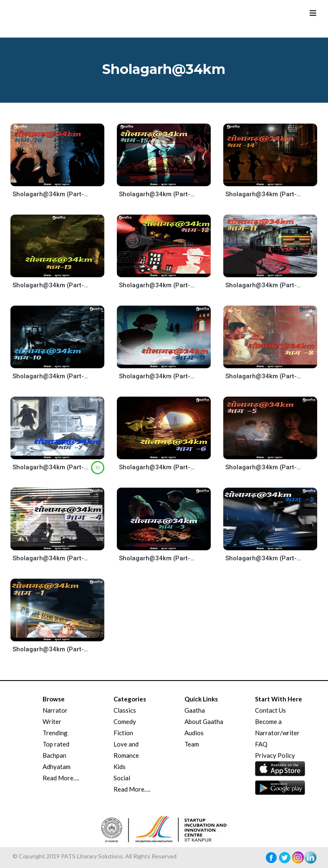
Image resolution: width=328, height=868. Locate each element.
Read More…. (61, 778)
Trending (55, 733)
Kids (120, 767)
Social (122, 778)
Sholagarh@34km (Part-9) (158, 376)
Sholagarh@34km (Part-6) (158, 467)
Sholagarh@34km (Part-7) (51, 467)
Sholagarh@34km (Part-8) (264, 376)
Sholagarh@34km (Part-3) (158, 558)
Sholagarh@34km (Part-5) (264, 467)
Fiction (123, 733)
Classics (125, 710)
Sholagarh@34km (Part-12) (158, 285)
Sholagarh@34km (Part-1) (51, 649)
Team (192, 744)
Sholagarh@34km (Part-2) (264, 558)
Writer (52, 721)
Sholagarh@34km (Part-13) (51, 285)
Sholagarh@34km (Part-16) (51, 194)
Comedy (125, 721)
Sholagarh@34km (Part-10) (51, 376)
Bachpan (54, 755)
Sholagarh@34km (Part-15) (158, 194)
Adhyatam (57, 767)
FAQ (261, 744)
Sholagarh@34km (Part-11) (264, 285)
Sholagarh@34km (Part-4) (51, 558)
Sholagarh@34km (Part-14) (264, 194)
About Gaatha (204, 721)
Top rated (56, 744)
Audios (194, 733)
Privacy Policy (275, 755)
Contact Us (270, 710)
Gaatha (195, 710)
